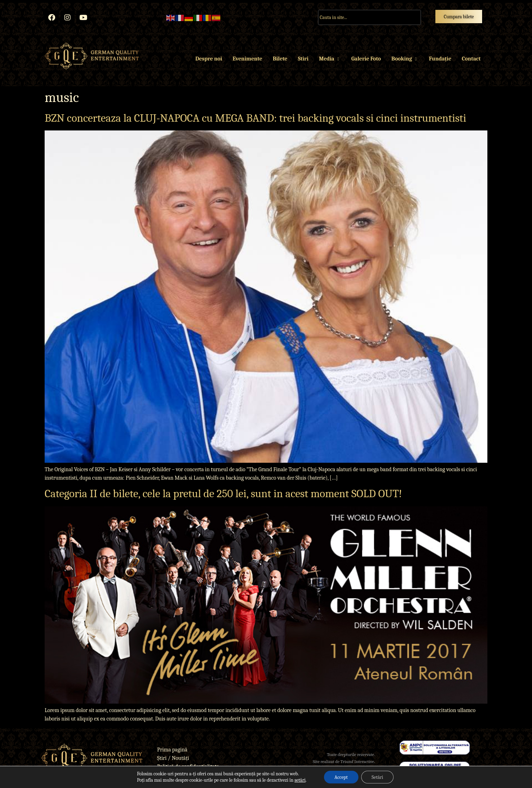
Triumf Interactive (357, 761)
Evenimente (247, 59)
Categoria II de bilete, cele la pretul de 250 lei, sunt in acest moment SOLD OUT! (223, 494)
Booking (405, 59)
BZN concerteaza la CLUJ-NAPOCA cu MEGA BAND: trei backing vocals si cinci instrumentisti (255, 118)
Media (330, 59)
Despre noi (209, 59)
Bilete (280, 59)
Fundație (440, 59)
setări (300, 780)
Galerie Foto (366, 59)
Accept (341, 777)
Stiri (303, 59)
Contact (471, 59)
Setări (378, 777)
